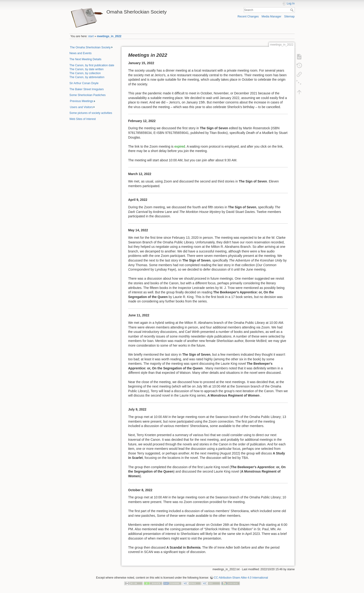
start (91, 36)
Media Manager (271, 17)
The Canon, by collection (85, 73)
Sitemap (289, 17)
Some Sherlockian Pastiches (88, 95)
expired (180, 146)
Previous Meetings (82, 101)
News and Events (80, 53)
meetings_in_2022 (109, 36)
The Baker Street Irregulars (87, 89)
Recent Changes (248, 17)
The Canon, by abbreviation (87, 77)
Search (292, 10)
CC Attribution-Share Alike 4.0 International (241, 578)
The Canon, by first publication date (92, 65)
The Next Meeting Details (85, 59)
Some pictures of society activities (91, 113)
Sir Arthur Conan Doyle (84, 83)
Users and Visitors (81, 107)
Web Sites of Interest (83, 119)
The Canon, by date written (86, 69)
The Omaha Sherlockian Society (90, 47)
